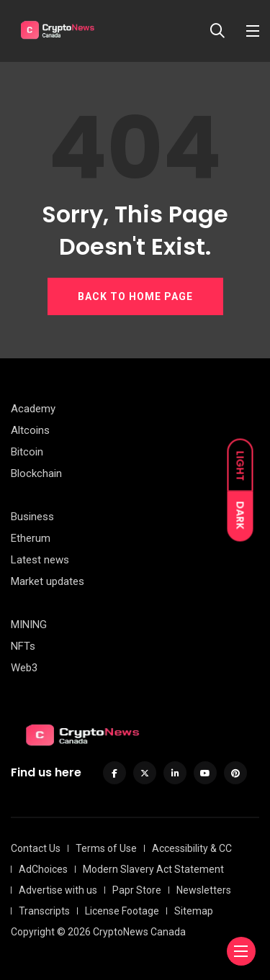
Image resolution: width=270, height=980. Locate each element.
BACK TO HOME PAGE (135, 296)
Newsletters (204, 890)
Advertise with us (58, 890)
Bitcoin (27, 452)
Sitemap (194, 911)
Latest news (40, 560)
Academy (33, 409)
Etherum (31, 538)
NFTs (23, 646)
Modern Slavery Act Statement (153, 869)
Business (32, 517)
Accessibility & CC (192, 848)
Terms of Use (106, 848)
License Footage (122, 911)
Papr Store (137, 890)
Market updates (48, 581)
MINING (29, 625)
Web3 (24, 668)
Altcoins (30, 430)
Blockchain (36, 473)
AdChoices (43, 869)
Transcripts (44, 911)
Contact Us (36, 848)
